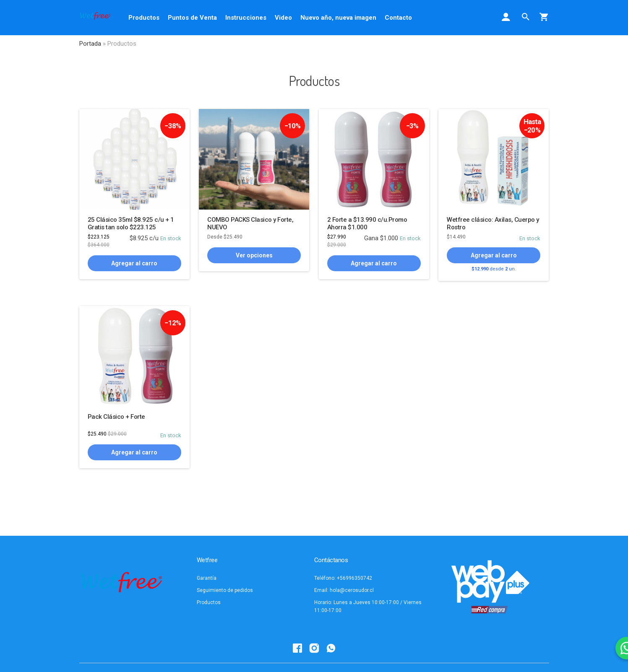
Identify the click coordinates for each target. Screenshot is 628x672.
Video (283, 18)
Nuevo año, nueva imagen (338, 18)
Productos (144, 18)
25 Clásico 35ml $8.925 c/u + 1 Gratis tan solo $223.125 (131, 223)
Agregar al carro (134, 263)
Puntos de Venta (192, 18)
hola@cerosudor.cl (352, 590)
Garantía (207, 578)
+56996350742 (354, 578)
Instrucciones (246, 18)
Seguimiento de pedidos (225, 590)
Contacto (398, 18)
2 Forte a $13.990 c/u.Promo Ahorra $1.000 (367, 223)
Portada (90, 44)
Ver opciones (254, 255)
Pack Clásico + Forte (116, 417)
